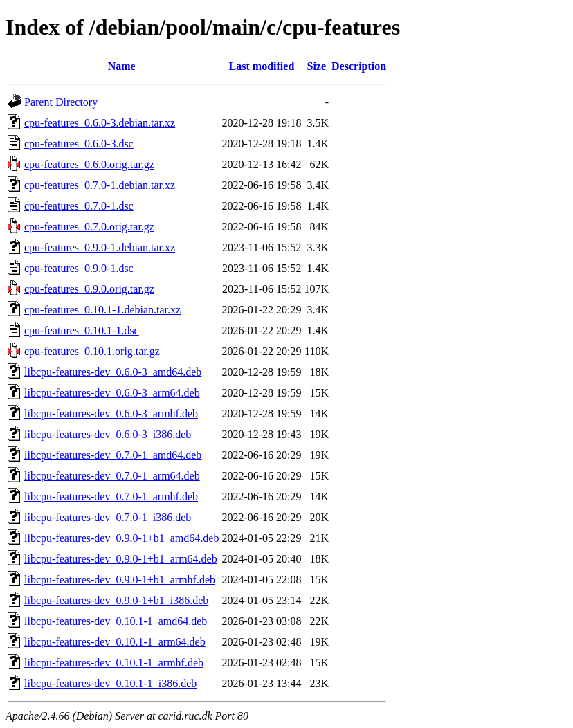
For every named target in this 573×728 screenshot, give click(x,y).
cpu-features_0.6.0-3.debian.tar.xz (100, 123)
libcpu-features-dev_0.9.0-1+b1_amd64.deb (121, 538)
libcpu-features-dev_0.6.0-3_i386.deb (108, 434)
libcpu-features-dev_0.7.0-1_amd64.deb (113, 455)
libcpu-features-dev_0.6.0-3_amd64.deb (113, 372)
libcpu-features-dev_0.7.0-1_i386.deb (108, 517)
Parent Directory (61, 102)
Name (122, 66)
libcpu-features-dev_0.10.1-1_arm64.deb (115, 642)
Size (317, 66)
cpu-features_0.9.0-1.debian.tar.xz (100, 247)
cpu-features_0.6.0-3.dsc (79, 144)
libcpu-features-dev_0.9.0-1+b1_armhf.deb (120, 580)
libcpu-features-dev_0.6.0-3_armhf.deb (111, 413)
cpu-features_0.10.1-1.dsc (82, 330)
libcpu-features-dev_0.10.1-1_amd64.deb (116, 621)
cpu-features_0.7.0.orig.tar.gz (89, 227)
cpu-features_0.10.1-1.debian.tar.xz (102, 310)
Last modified (262, 66)
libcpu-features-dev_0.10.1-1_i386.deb (110, 683)
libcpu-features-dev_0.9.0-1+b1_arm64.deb (121, 559)
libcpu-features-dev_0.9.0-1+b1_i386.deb (116, 600)
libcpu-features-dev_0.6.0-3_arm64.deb (112, 393)
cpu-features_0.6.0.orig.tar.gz (89, 164)
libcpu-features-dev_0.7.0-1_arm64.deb (112, 476)
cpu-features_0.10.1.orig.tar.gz (92, 351)
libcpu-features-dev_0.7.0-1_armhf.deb (111, 497)
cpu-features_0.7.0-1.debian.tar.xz (100, 185)
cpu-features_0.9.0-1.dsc (79, 268)
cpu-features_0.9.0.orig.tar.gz (89, 289)
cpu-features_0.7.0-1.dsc (79, 206)
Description (359, 66)
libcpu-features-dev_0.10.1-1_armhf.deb (114, 663)
